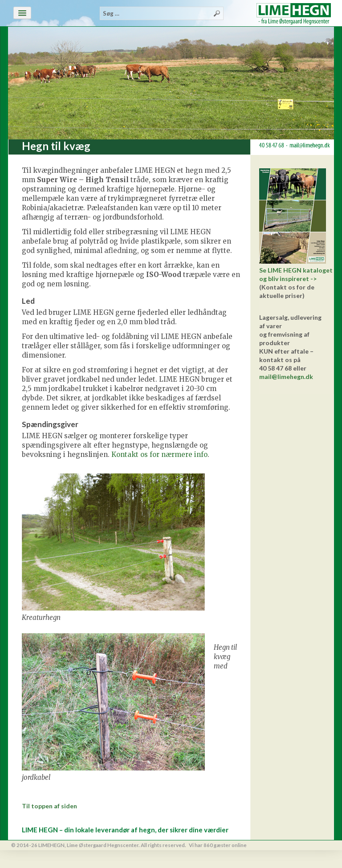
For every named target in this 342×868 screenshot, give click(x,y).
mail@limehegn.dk (286, 377)
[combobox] (162, 13)
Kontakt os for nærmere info (159, 454)
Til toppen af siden (49, 806)
